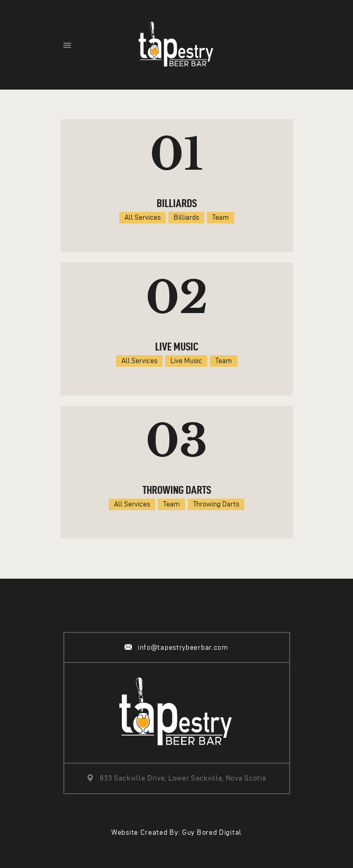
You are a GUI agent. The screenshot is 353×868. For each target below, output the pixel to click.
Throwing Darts (177, 490)
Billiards (177, 203)
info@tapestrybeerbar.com (183, 647)
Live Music (177, 346)
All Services (142, 217)
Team (221, 217)
